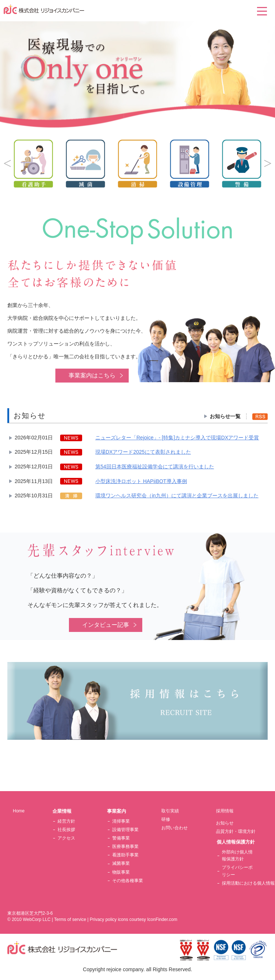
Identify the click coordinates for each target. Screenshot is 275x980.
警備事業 (121, 838)
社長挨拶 (66, 830)
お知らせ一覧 (225, 416)
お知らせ (225, 823)
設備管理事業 (125, 830)
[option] (137, 164)
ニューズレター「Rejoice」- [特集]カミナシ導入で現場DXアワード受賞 (177, 438)
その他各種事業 (128, 881)
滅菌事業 (121, 863)
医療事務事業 (125, 846)
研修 (166, 819)
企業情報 (62, 811)
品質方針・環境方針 (236, 831)
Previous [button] (7, 164)
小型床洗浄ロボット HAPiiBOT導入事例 (141, 481)
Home (19, 811)
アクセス (66, 838)
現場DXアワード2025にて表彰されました (143, 452)
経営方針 (66, 821)
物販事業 (121, 872)
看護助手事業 (125, 855)
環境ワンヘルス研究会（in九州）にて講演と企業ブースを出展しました (177, 496)
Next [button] (268, 164)
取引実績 (170, 811)
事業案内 (117, 811)
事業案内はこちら (92, 375)
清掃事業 (121, 821)
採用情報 (225, 811)
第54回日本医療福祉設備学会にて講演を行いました (155, 467)
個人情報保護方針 (236, 842)
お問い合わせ (175, 828)
